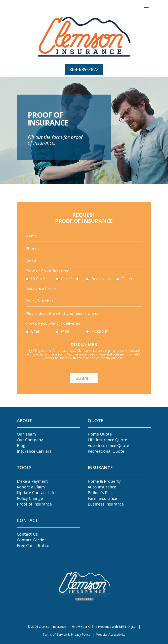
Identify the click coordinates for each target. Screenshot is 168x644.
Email (55, 318)
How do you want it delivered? (66, 313)
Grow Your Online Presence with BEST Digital (104, 627)
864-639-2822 (84, 69)
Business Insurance (106, 504)
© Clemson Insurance (47, 627)
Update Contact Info (36, 493)
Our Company (30, 440)
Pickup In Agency (95, 318)
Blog (21, 445)
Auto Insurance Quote (108, 445)
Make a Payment (32, 481)
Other (110, 286)
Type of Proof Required (62, 282)
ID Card (56, 286)
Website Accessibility (111, 634)
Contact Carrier (31, 540)
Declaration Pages (95, 286)
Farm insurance (102, 498)
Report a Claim (31, 487)
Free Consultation (34, 545)
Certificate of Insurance (77, 286)
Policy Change (30, 498)
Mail (73, 318)
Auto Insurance (102, 487)
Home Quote (100, 434)
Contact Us (27, 534)
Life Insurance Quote (107, 440)
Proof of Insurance (34, 504)
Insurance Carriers (34, 451)
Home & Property (104, 481)
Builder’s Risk (100, 493)
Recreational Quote (106, 451)
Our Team (26, 434)
